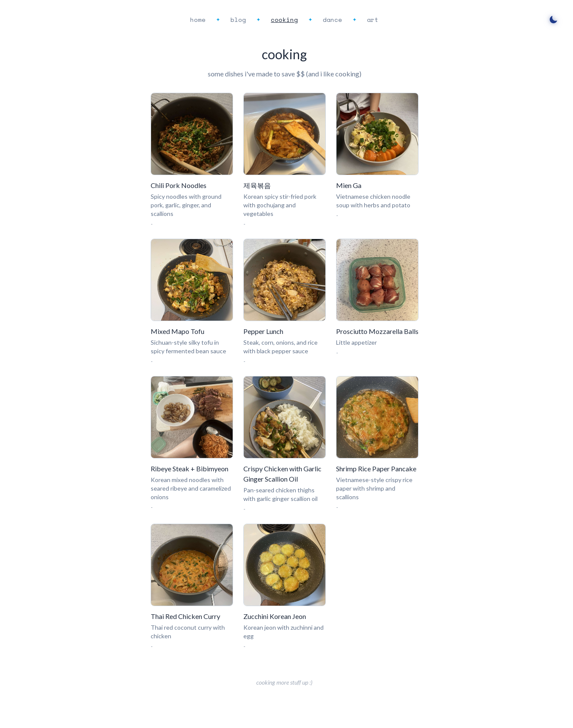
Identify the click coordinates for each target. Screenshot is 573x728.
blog (238, 20)
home (198, 20)
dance (332, 20)
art (373, 20)
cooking (284, 20)
